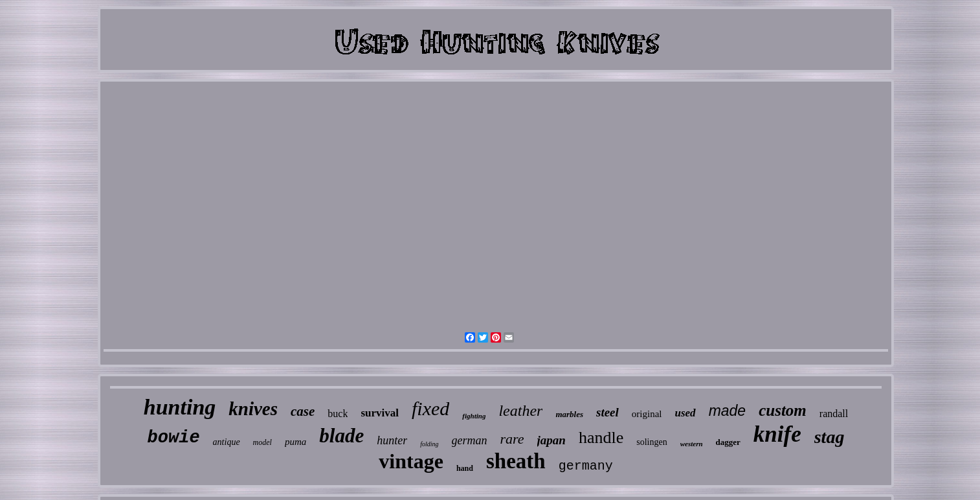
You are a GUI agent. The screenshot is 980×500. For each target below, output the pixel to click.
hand (465, 468)
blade (341, 436)
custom (783, 410)
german (470, 440)
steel (607, 412)
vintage (411, 461)
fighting (474, 416)
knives (253, 409)
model (262, 442)
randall (834, 414)
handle (601, 437)
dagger (728, 442)
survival (380, 413)
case (303, 411)
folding (429, 444)
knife (777, 434)
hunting (180, 407)
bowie (174, 438)
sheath (516, 461)
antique (227, 442)
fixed (430, 408)
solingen (651, 442)
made (728, 411)
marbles (569, 414)
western (692, 444)
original (647, 414)
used (685, 413)
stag (830, 437)
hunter (392, 440)
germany (586, 466)
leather (520, 411)
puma (295, 442)
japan (551, 440)
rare (512, 439)
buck (338, 414)
